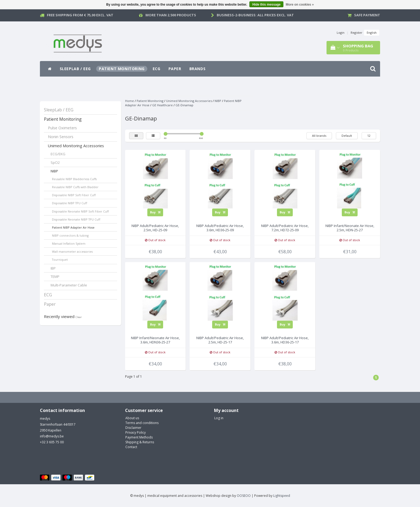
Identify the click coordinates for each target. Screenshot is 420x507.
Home (130, 101)
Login (341, 33)
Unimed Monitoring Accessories (76, 146)
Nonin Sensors (61, 137)
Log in (219, 418)
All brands (319, 136)
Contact (131, 447)
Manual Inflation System (69, 243)
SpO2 (55, 162)
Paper (175, 69)
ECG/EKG (58, 154)
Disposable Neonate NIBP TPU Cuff (76, 219)
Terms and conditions (142, 423)
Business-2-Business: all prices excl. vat (255, 15)
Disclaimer (133, 428)
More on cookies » (300, 5)
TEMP (55, 277)
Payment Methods (139, 437)
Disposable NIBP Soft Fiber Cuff (74, 195)
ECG (157, 69)
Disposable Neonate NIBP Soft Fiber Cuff (80, 211)
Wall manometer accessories (72, 251)
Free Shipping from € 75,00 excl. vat (80, 15)
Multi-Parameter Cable (69, 285)
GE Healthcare (162, 105)
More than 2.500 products (171, 15)
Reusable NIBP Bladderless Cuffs (74, 179)
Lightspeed (282, 496)
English (372, 33)
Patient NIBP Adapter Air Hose (73, 227)
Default (347, 136)
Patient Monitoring (122, 69)
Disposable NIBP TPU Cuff (70, 203)
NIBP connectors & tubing (70, 235)
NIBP (54, 171)
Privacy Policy (136, 432)
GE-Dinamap (184, 105)
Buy (155, 212)
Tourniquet (60, 260)
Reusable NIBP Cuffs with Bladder (75, 187)
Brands (198, 69)
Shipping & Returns (140, 442)
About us (132, 418)
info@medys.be (52, 436)
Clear (79, 317)
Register (357, 33)
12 (369, 136)
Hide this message (266, 5)
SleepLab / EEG (75, 69)
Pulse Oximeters (62, 128)
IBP (53, 268)
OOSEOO (244, 496)
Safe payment (367, 15)
